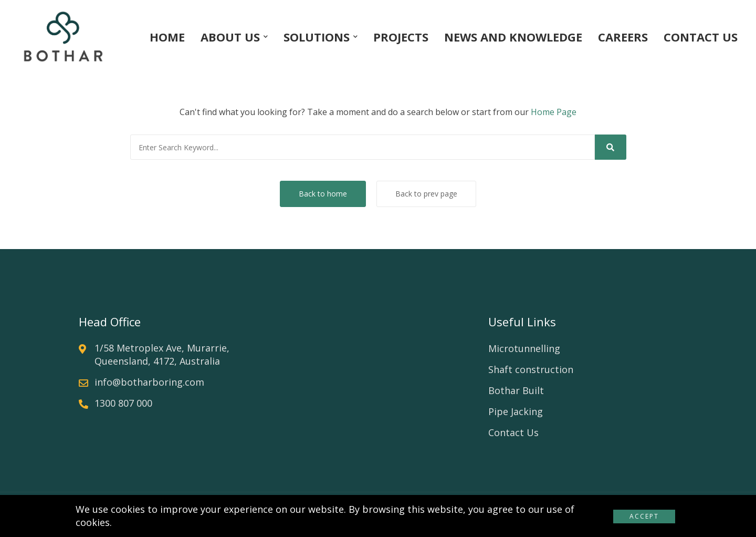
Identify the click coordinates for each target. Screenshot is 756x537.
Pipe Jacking (516, 411)
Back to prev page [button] (426, 194)
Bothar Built (516, 390)
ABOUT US (230, 37)
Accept (644, 516)
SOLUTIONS (317, 37)
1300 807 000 (123, 403)
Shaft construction (531, 369)
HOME (167, 37)
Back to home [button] (323, 194)
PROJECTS (401, 37)
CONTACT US (701, 37)
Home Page (554, 112)
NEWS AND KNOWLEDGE (513, 37)
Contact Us (513, 432)
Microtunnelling (524, 348)
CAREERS (623, 37)
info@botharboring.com (149, 382)
